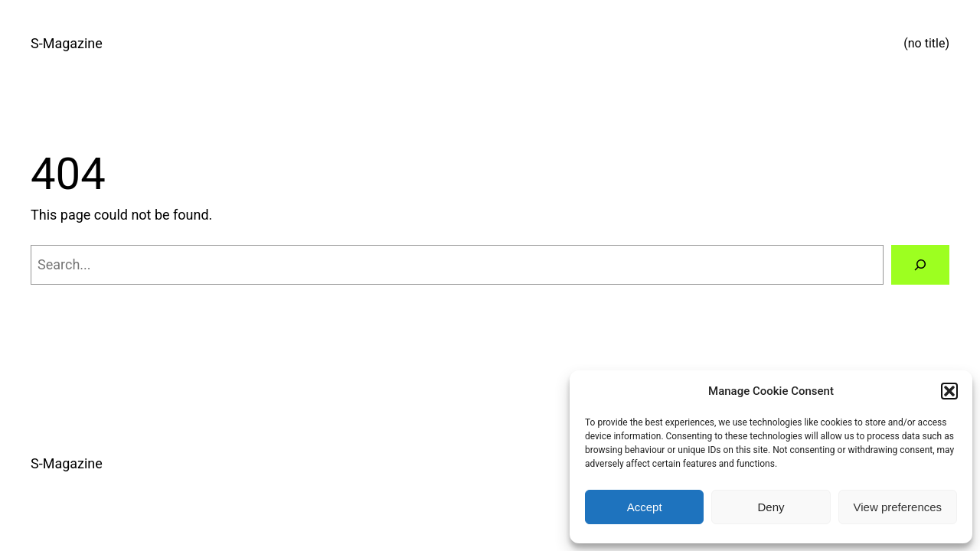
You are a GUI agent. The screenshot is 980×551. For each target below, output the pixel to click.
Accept (645, 507)
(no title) (926, 43)
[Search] (920, 265)
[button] (949, 391)
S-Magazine (67, 43)
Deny (771, 507)
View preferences (898, 507)
